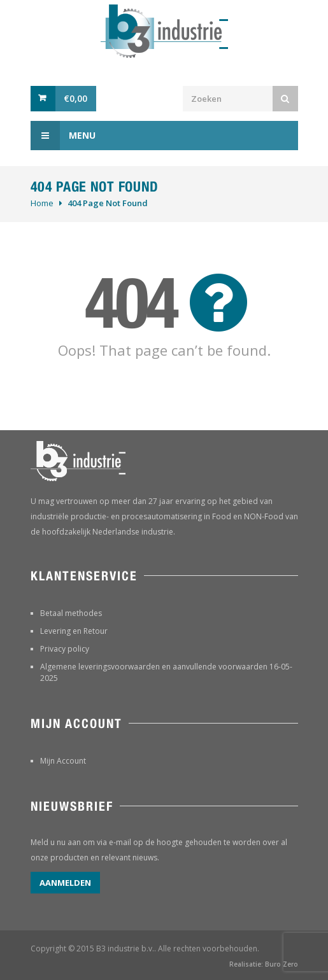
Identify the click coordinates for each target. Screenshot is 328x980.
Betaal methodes (71, 613)
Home (42, 203)
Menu (63, 136)
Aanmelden (65, 883)
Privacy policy (65, 649)
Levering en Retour (74, 631)
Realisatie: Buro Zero (264, 964)
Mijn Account (63, 761)
